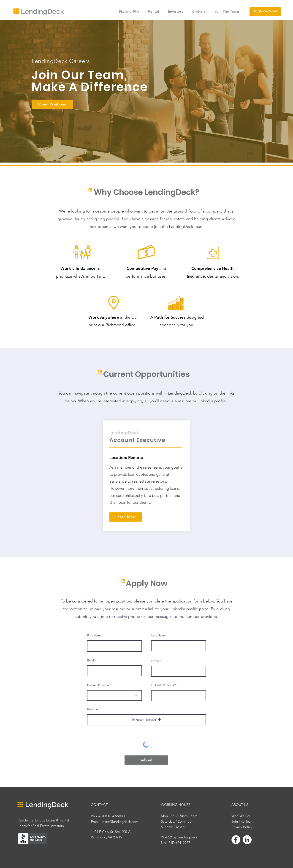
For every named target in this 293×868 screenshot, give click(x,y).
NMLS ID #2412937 (176, 843)
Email (91, 660)
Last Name (158, 635)
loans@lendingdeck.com (120, 822)
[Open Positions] (52, 104)
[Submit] (146, 760)
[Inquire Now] (265, 11)
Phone (155, 661)
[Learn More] (126, 517)
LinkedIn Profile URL (164, 685)
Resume (92, 709)
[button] (146, 720)
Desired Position (98, 685)
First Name (94, 635)
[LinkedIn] (247, 840)
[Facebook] (236, 840)
